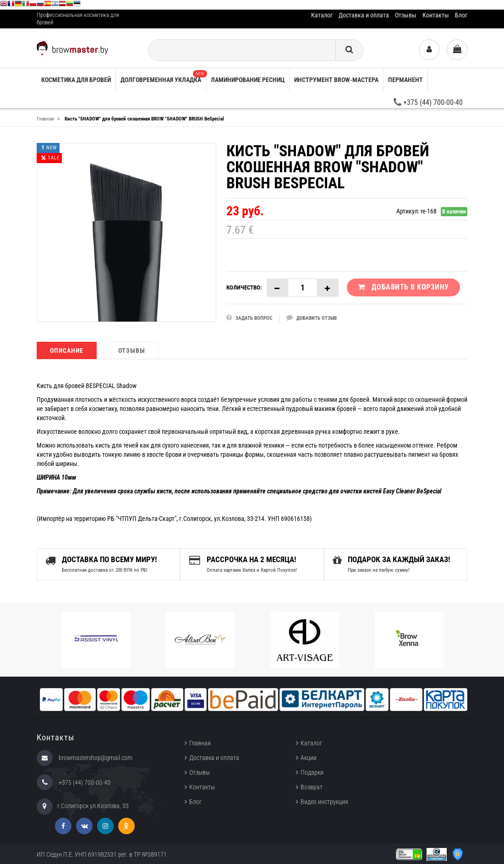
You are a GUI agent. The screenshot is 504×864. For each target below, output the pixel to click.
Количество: (244, 287)
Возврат (312, 787)
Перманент (405, 80)
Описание (67, 350)
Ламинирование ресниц (248, 80)
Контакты (436, 15)
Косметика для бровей (76, 80)
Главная (200, 743)
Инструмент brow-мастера (336, 80)
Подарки (312, 772)
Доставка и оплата (364, 15)
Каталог (322, 15)
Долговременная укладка (163, 77)
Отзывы (406, 15)
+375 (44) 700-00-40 (428, 102)
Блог (461, 15)
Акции (309, 758)
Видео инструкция (324, 802)
